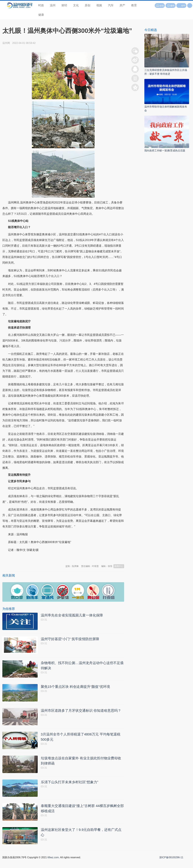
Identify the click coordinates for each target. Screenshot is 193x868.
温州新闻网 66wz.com (30, 558)
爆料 (171, 6)
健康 (41, 15)
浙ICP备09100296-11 (171, 864)
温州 (53, 5)
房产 (122, 5)
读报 (160, 6)
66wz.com (53, 864)
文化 (76, 5)
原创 (88, 5)
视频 (99, 5)
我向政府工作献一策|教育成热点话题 (165, 151)
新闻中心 (119, 566)
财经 (64, 5)
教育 (134, 5)
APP (183, 6)
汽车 (111, 5)
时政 (41, 5)
